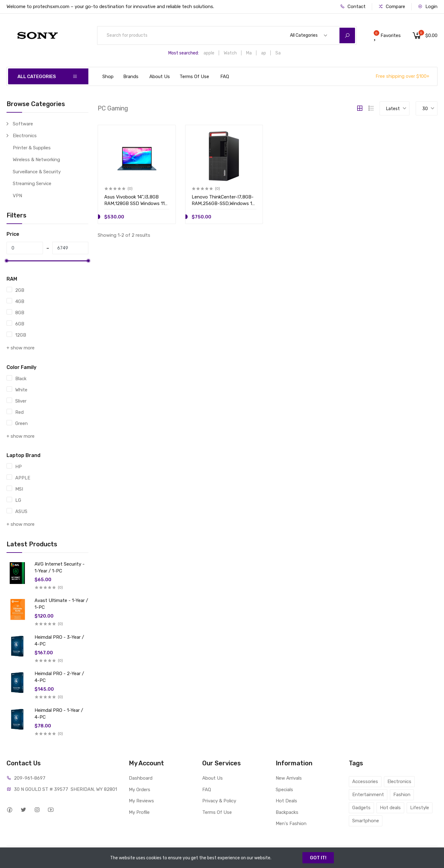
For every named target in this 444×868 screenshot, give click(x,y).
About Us (160, 77)
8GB (20, 313)
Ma (249, 53)
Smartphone (366, 821)
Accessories (365, 782)
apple (209, 53)
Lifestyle (420, 808)
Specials (284, 790)
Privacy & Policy (219, 801)
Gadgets (361, 808)
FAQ (225, 77)
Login (428, 7)
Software (23, 124)
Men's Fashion (291, 824)
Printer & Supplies (32, 148)
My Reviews (141, 801)
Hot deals (390, 808)
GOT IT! (318, 858)
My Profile (139, 812)
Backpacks (287, 812)
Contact (353, 7)
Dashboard (141, 778)
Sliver (21, 401)
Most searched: (184, 53)
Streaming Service (32, 184)
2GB (20, 290)
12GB (21, 335)
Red (19, 412)
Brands (131, 77)
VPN (17, 196)
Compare (392, 7)
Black (21, 379)
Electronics (25, 136)
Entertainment (368, 795)
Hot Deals (286, 801)
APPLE (23, 478)
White (21, 390)
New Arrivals (289, 778)
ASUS (21, 511)
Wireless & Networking (36, 160)
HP (19, 467)
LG (18, 500)
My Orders (140, 790)
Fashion (402, 795)
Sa (278, 53)
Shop (108, 77)
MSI (19, 489)
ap (264, 53)
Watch (230, 53)
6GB (20, 324)
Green (21, 423)
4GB (20, 301)
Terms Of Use (194, 77)
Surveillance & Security (37, 172)
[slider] (7, 261)
